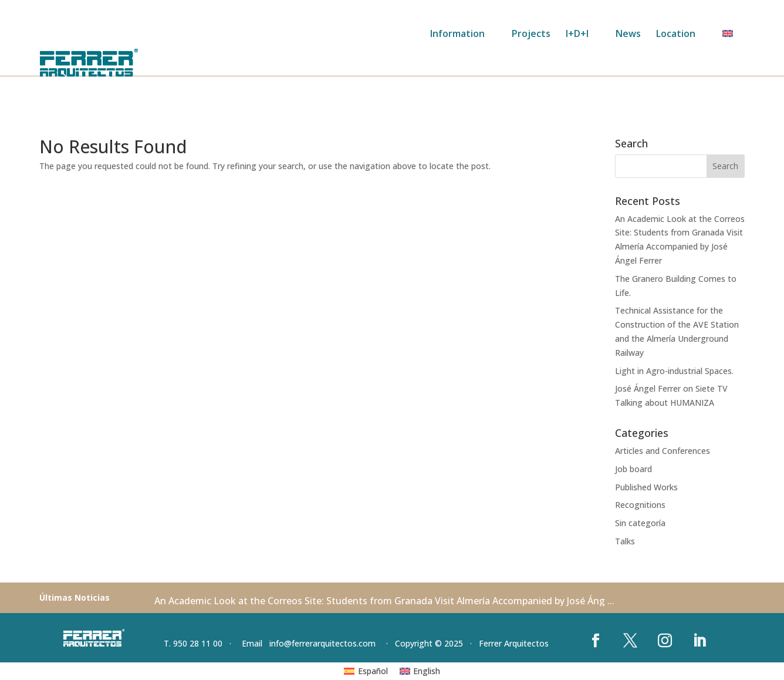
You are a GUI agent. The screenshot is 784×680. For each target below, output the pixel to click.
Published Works (646, 487)
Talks (625, 541)
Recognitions (640, 505)
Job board (633, 469)
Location (676, 35)
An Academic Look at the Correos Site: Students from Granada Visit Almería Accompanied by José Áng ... (384, 601)
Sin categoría (640, 523)
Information (457, 35)
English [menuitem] (427, 671)
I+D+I (577, 35)
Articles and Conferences (663, 451)
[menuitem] (734, 38)
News (628, 35)
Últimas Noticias (75, 597)
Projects (531, 35)
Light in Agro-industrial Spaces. (674, 371)
